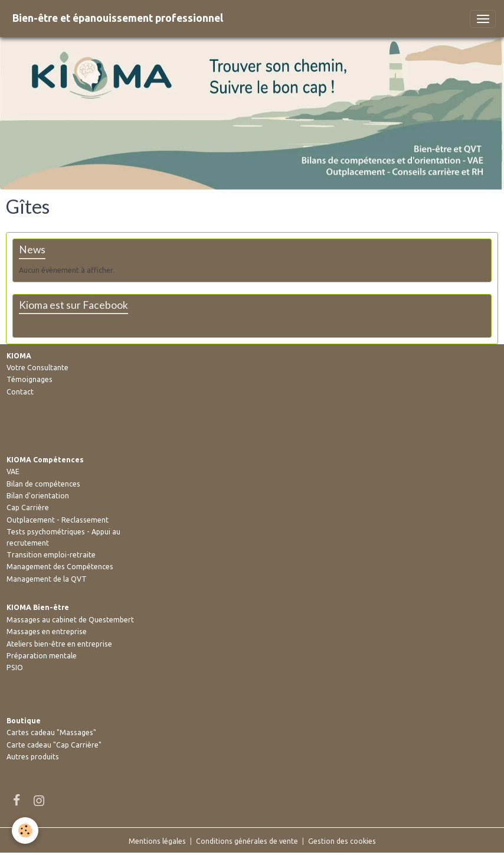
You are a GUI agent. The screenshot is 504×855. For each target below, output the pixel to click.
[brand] (118, 19)
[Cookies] (25, 830)
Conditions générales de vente (247, 841)
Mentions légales (157, 841)
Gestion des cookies (342, 841)
